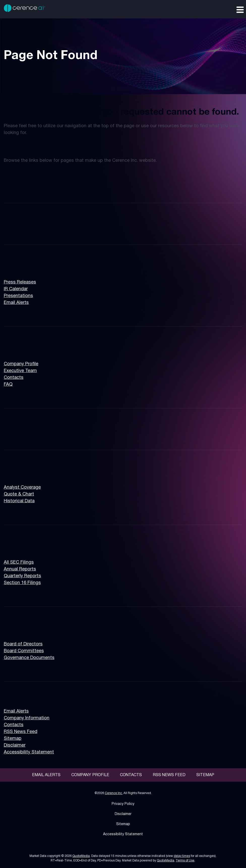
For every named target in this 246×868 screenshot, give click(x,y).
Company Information (29, 345)
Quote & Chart (19, 494)
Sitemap (13, 739)
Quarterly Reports (22, 576)
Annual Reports (20, 569)
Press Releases (20, 282)
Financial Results (24, 427)
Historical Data (19, 501)
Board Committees (24, 651)
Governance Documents (29, 658)
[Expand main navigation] (240, 9)
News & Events (22, 263)
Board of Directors (23, 644)
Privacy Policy (123, 804)
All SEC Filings (19, 562)
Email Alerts (16, 303)
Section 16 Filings (22, 583)
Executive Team (20, 371)
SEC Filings (17, 543)
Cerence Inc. (114, 793)
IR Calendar (16, 289)
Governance (18, 625)
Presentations (18, 296)
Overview (15, 180)
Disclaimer (15, 745)
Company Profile (21, 364)
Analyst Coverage (22, 488)
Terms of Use (185, 861)
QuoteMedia (81, 856)
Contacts (14, 378)
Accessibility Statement (29, 752)
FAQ (8, 385)
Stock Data (17, 468)
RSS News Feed (21, 732)
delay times (182, 856)
